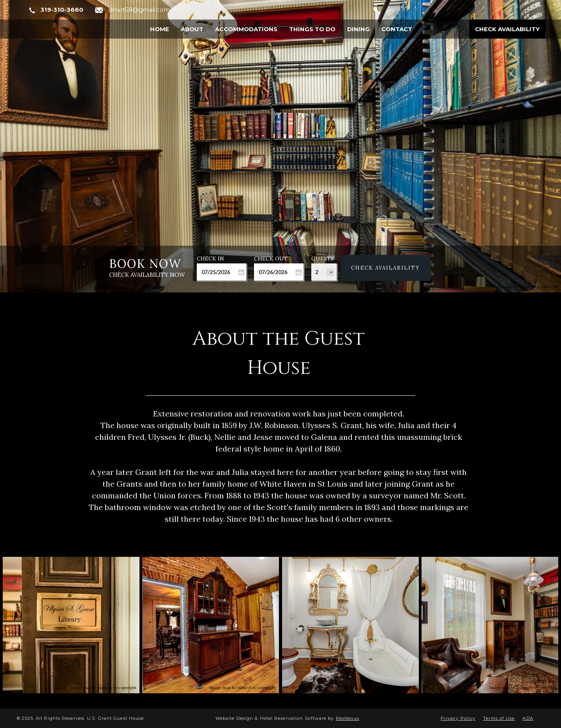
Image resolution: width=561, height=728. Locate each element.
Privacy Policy (458, 718)
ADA (528, 718)
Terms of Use (499, 718)
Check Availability (507, 29)
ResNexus (348, 718)
